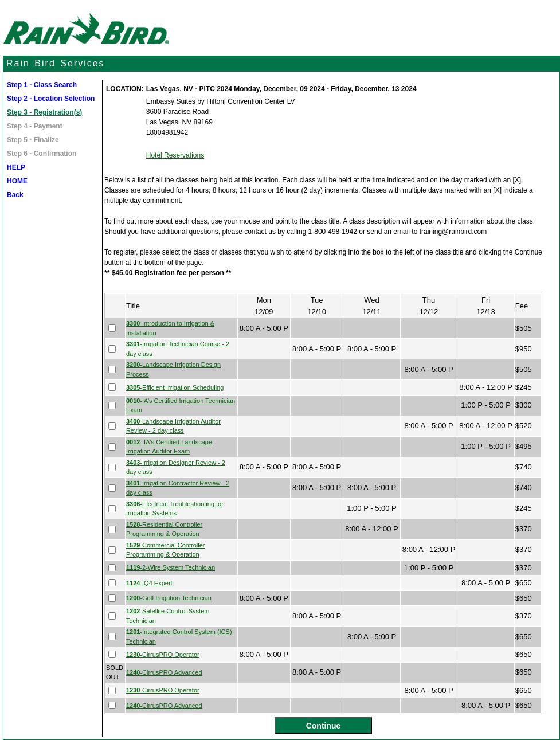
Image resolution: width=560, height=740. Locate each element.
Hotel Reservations (175, 155)
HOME (17, 181)
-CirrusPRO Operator (163, 655)
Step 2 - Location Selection (51, 99)
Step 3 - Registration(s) (44, 112)
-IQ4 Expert (149, 583)
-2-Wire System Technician (171, 567)
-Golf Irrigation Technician (169, 598)
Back (15, 195)
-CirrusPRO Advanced (164, 672)
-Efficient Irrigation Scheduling (175, 387)
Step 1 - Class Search (42, 85)
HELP (16, 167)
